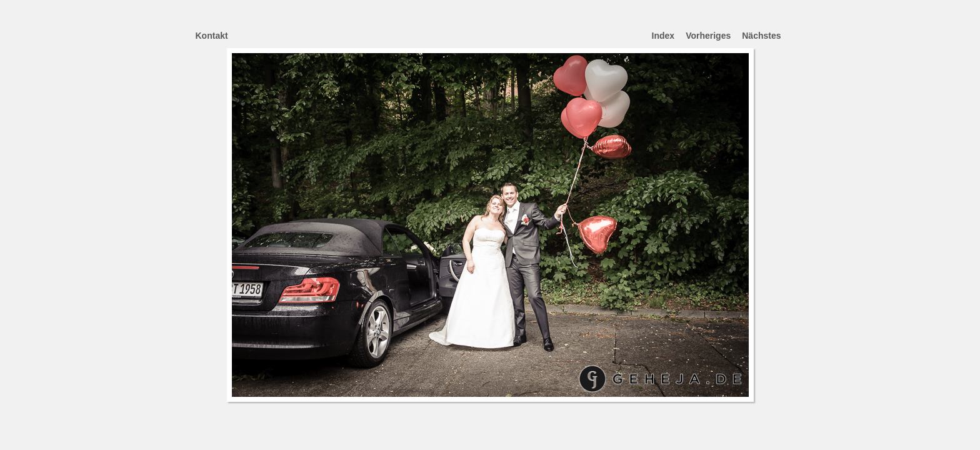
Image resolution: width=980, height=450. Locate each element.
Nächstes (761, 36)
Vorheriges (708, 36)
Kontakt (212, 36)
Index (663, 36)
